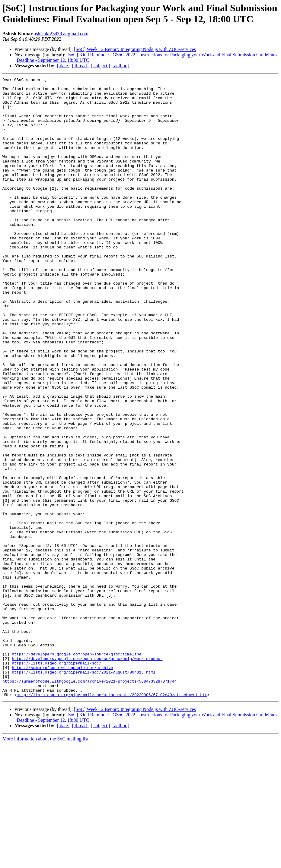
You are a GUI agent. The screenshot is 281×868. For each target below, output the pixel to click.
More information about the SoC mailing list (45, 863)
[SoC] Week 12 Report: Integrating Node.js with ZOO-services (135, 49)
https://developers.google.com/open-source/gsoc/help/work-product (87, 775)
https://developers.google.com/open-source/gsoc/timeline (77, 770)
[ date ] (64, 66)
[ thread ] (81, 66)
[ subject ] (101, 66)
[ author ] (120, 66)
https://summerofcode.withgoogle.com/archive (62, 786)
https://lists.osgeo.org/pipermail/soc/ (56, 781)
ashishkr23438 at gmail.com (61, 34)
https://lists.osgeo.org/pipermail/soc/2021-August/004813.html (84, 791)
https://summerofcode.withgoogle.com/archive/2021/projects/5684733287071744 (89, 802)
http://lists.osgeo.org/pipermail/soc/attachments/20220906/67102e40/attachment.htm (112, 819)
